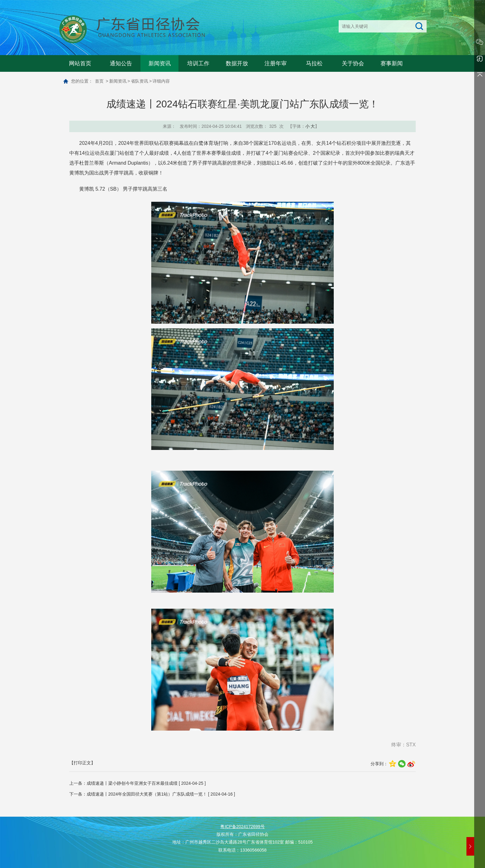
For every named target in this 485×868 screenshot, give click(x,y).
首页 (99, 81)
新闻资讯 (160, 63)
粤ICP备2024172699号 (242, 827)
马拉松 (314, 63)
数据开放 (237, 63)
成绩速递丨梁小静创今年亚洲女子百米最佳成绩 (132, 783)
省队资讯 (139, 81)
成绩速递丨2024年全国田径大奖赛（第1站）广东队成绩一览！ (147, 794)
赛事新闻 (392, 63)
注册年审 (276, 63)
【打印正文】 (82, 763)
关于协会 (353, 63)
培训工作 (198, 63)
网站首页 (80, 63)
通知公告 (121, 63)
